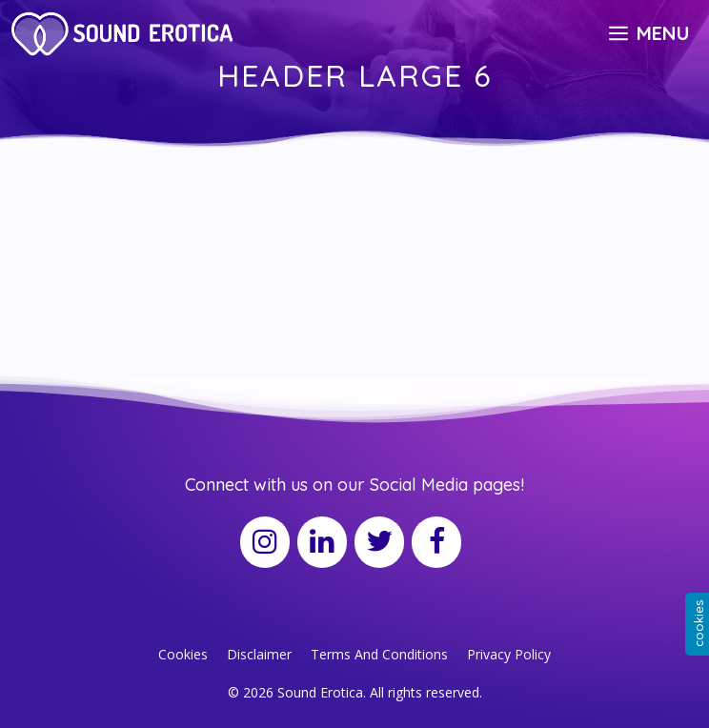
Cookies (183, 654)
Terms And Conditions (379, 654)
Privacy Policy (509, 654)
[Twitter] (379, 542)
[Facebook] (436, 542)
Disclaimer (259, 654)
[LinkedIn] (322, 542)
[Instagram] (265, 542)
